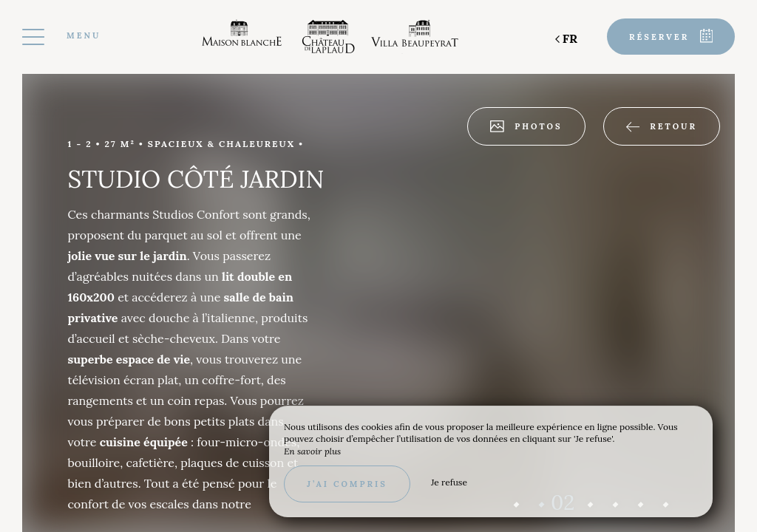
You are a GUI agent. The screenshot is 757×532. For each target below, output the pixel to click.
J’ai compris (347, 484)
